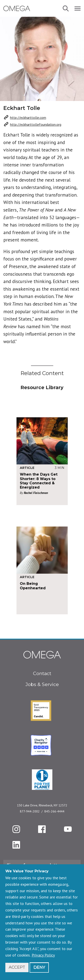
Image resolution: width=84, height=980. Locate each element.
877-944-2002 (30, 811)
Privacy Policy (43, 955)
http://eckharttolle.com (28, 118)
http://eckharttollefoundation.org (36, 124)
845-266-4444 (54, 811)
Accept (17, 967)
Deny (39, 967)
